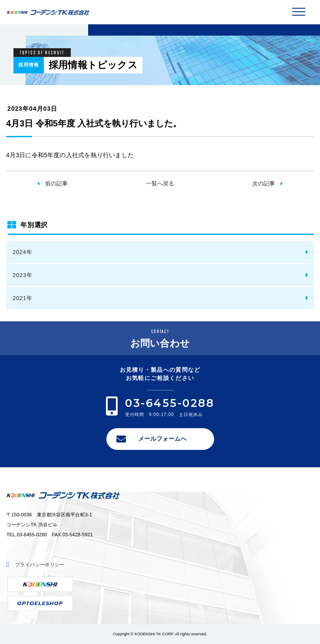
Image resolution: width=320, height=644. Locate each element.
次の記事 (264, 183)
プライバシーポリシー (40, 565)
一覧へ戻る (160, 183)
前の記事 (56, 183)
